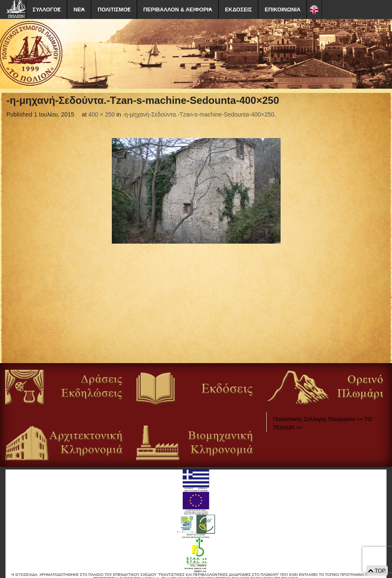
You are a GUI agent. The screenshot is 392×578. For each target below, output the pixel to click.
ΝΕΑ (79, 9)
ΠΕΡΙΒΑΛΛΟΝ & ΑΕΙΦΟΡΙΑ (178, 9)
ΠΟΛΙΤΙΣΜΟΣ (114, 9)
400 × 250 (101, 114)
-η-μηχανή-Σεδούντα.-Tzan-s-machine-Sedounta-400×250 (199, 114)
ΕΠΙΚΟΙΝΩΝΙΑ (283, 9)
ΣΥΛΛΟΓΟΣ (47, 9)
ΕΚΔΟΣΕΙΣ (238, 9)
